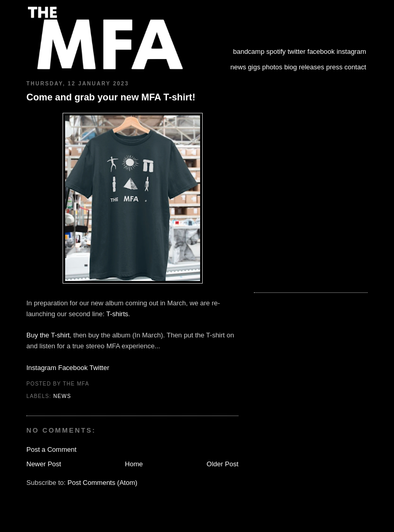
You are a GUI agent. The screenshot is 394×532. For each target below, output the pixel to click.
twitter (297, 51)
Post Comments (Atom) (103, 483)
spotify (276, 51)
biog (291, 67)
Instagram (41, 368)
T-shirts (117, 314)
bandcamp (249, 51)
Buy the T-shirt (48, 335)
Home (134, 464)
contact (355, 67)
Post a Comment (51, 449)
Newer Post (44, 464)
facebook (321, 51)
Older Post (223, 464)
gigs (254, 67)
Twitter (99, 368)
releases (312, 67)
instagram (351, 51)
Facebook (73, 368)
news (238, 67)
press (335, 67)
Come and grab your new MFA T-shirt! (111, 97)
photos (272, 67)
